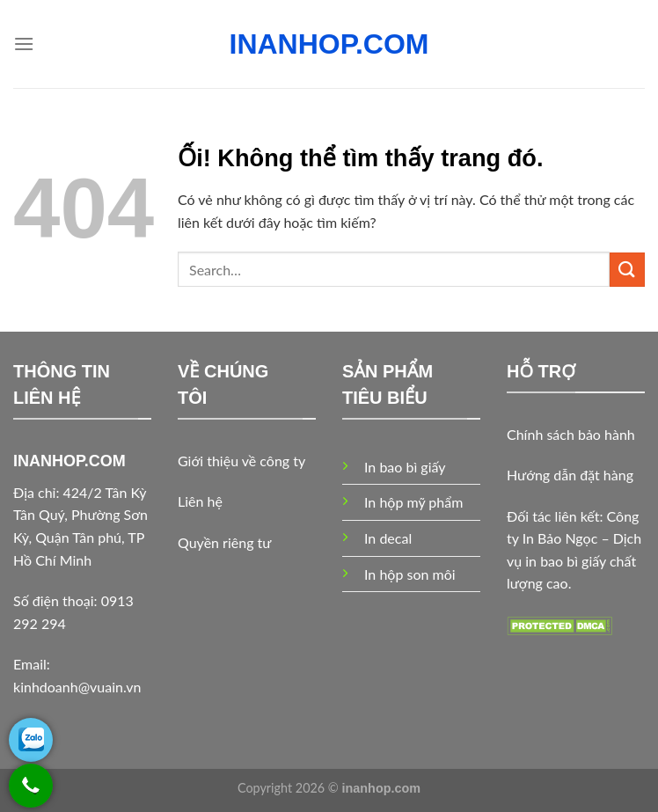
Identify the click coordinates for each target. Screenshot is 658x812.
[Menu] (24, 44)
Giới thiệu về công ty (241, 461)
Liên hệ (200, 501)
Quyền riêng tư (224, 542)
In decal (388, 538)
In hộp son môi (410, 574)
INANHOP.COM (329, 44)
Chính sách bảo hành (571, 434)
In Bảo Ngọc (560, 538)
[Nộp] (627, 270)
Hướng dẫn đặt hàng (570, 475)
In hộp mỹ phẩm (413, 502)
